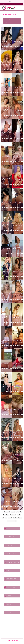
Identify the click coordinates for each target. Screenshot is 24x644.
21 (6, 518)
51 (14, 518)
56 (10, 521)
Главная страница (7, 14)
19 (20, 515)
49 (9, 518)
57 (12, 521)
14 (8, 515)
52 (16, 518)
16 (13, 515)
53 (18, 518)
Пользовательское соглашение (12, 642)
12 (4, 515)
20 (3, 518)
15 (11, 515)
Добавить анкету (12, 2)
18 (18, 515)
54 (20, 518)
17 (15, 515)
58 (15, 521)
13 (6, 515)
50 (11, 518)
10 (18, 512)
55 (8, 521)
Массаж (14, 14)
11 (21, 512)
